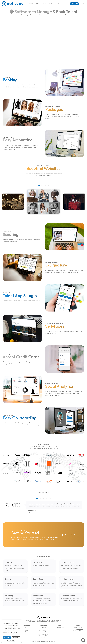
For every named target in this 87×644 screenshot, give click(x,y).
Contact (44, 4)
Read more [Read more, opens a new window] (5, 635)
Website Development (44, 630)
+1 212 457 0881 (80, 628)
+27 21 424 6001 (80, 629)
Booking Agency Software (44, 634)
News (51, 4)
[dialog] (12, 631)
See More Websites (44, 179)
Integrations (44, 637)
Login (83, 4)
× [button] (20, 621)
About (38, 4)
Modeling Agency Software (43, 636)
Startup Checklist (60, 628)
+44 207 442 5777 (79, 630)
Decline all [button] (16, 638)
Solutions (30, 4)
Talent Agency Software (43, 629)
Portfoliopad (44, 628)
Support (57, 4)
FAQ (60, 629)
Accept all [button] (7, 638)
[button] (38, 185)
